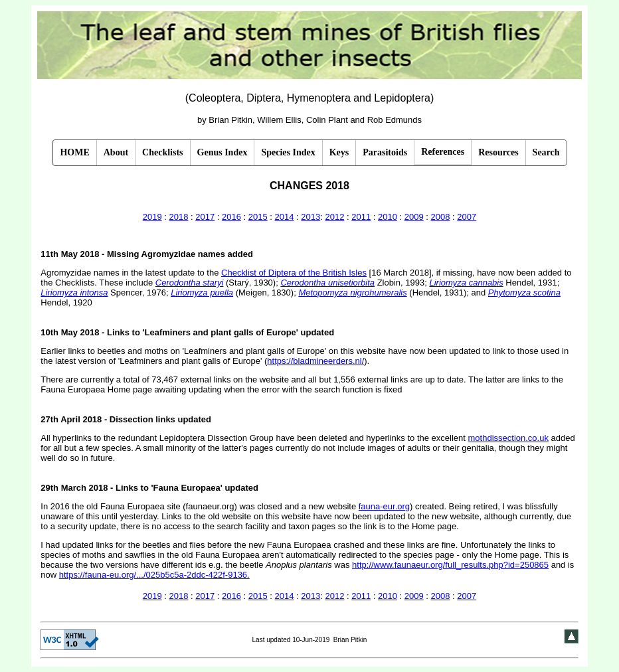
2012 (334, 217)
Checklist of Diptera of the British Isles (294, 273)
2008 (441, 217)
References (443, 152)
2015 (258, 217)
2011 (361, 217)
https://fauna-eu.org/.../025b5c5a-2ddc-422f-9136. (154, 575)
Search (546, 152)
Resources (498, 152)
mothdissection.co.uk (508, 438)
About (116, 152)
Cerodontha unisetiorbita (327, 283)
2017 (205, 217)
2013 (310, 217)
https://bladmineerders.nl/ (315, 361)
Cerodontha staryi (190, 283)
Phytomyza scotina (524, 293)
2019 (152, 217)
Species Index (288, 152)
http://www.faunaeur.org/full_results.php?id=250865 (450, 565)
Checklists (162, 152)
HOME (74, 152)
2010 (388, 217)
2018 (179, 217)
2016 (231, 217)
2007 (467, 217)
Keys (339, 152)
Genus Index (222, 152)
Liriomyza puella (202, 293)
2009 (414, 217)
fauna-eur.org (384, 506)
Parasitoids (385, 152)
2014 (285, 217)
